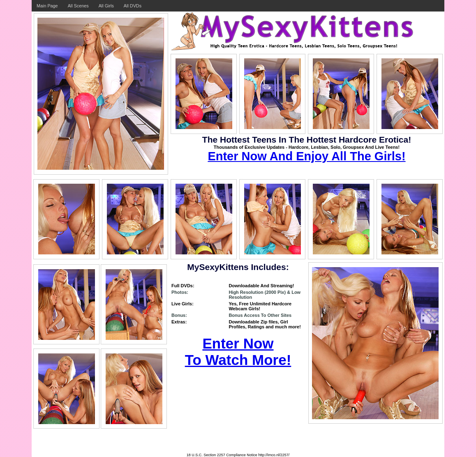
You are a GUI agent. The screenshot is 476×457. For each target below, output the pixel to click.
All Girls (106, 6)
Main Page (47, 6)
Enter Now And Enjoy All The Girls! (306, 156)
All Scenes (78, 6)
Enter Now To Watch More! (238, 352)
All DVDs (133, 6)
